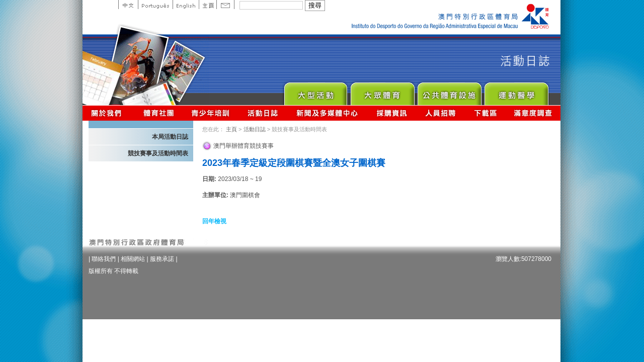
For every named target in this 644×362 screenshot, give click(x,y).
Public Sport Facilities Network (449, 91)
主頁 (208, 5)
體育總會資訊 (158, 113)
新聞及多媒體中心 (328, 113)
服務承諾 (162, 259)
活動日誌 (263, 113)
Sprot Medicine (516, 91)
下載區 (485, 113)
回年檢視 (214, 221)
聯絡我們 (104, 259)
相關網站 (133, 259)
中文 (128, 5)
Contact (225, 5)
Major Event (315, 91)
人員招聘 (440, 113)
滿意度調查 (533, 113)
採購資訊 (392, 113)
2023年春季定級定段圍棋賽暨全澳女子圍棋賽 (294, 163)
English (186, 5)
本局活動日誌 (170, 137)
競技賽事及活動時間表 (158, 153)
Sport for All (382, 91)
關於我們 (108, 113)
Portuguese (155, 5)
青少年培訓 (211, 113)
